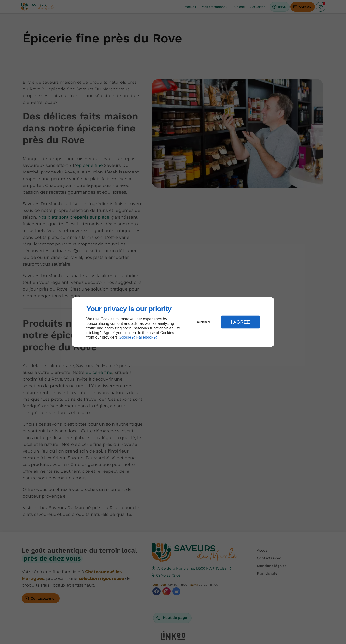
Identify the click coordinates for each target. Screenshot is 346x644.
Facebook (145, 337)
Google (125, 337)
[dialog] (173, 322)
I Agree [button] (240, 322)
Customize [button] (204, 322)
